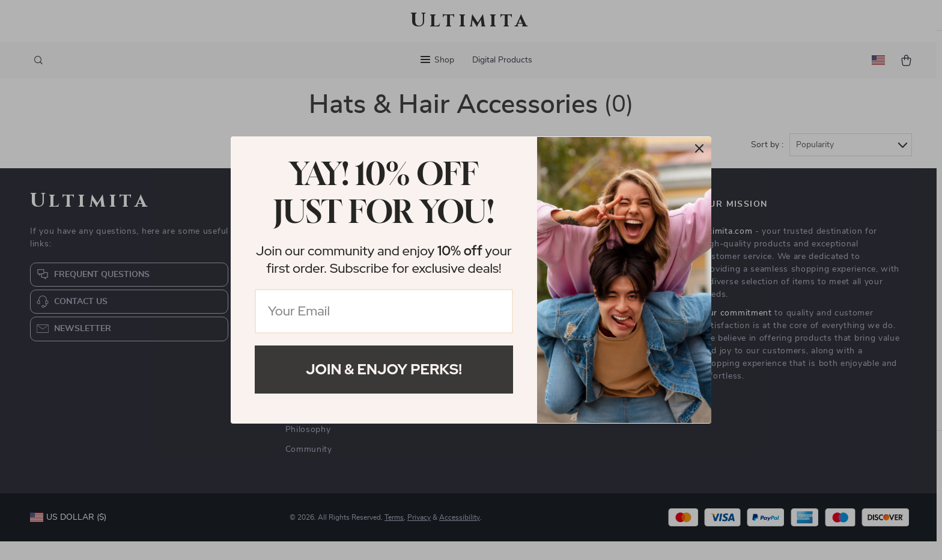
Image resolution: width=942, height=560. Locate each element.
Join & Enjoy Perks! (384, 369)
